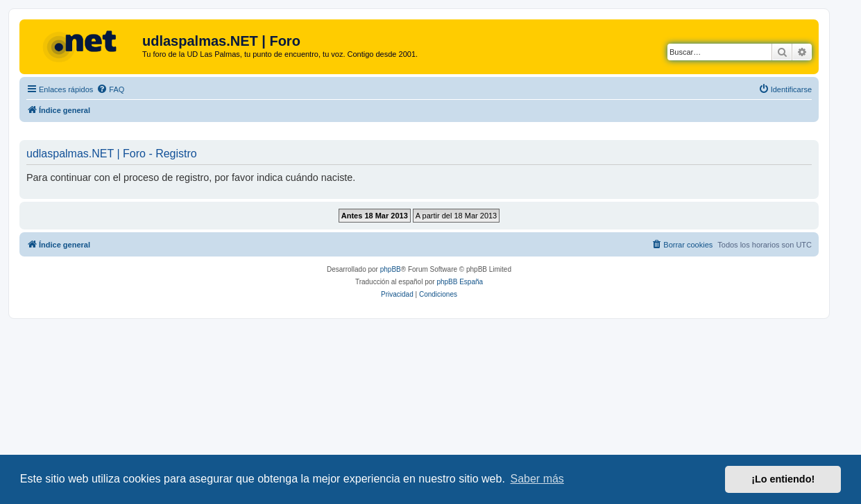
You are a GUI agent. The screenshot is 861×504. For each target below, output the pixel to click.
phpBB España (460, 282)
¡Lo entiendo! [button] (783, 479)
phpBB (391, 269)
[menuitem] (110, 89)
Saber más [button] (537, 479)
